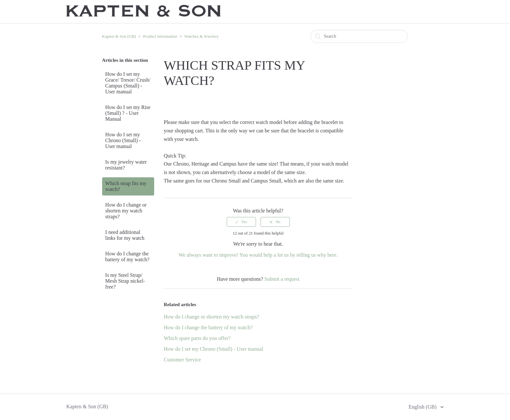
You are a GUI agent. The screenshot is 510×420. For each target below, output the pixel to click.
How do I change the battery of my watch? (127, 257)
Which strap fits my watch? (126, 186)
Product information (160, 36)
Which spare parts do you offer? (197, 338)
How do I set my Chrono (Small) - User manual (123, 140)
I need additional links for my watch (125, 235)
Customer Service (182, 360)
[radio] (241, 222)
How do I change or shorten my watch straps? (126, 211)
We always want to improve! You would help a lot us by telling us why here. (258, 255)
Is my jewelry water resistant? (126, 165)
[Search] (359, 36)
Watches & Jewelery (201, 36)
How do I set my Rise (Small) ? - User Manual (128, 113)
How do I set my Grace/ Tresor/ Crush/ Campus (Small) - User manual (128, 83)
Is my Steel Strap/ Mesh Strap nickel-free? (125, 281)
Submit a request (282, 279)
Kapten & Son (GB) (119, 36)
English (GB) (423, 407)
